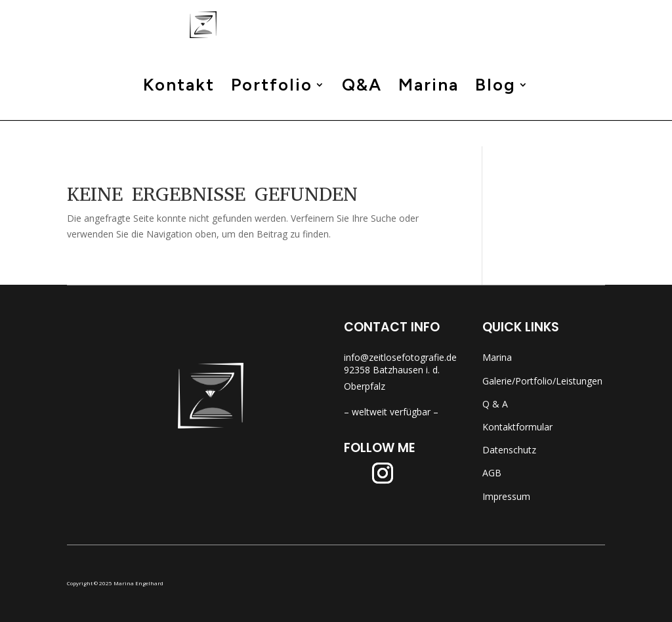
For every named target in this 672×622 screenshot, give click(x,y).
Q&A (362, 114)
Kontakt (179, 114)
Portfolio (272, 114)
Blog (495, 114)
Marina (429, 114)
